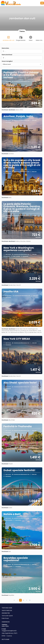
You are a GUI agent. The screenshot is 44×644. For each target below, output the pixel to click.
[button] (22, 64)
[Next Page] (27, 600)
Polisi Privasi (5, 618)
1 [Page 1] (20, 600)
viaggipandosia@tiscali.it (9, 631)
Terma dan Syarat (7, 616)
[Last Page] (30, 600)
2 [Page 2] (24, 600)
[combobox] (22, 58)
